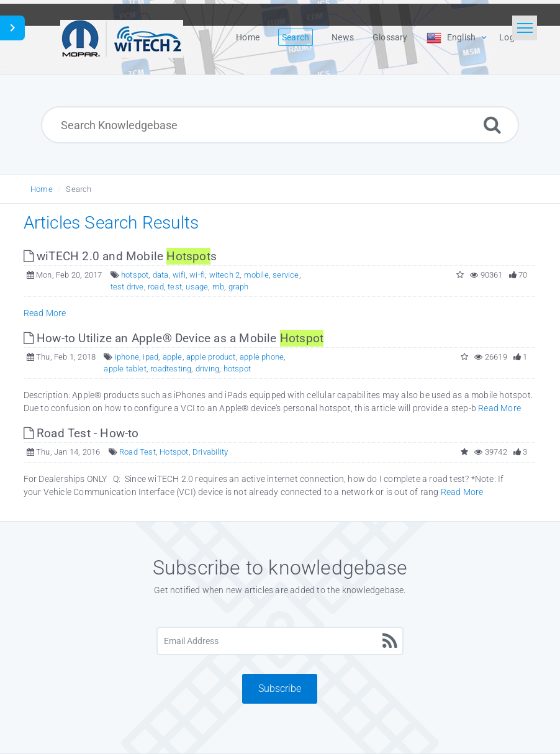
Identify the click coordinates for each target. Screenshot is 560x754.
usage (197, 287)
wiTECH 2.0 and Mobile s (120, 256)
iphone (127, 357)
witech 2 (225, 275)
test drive (127, 287)
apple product (211, 357)
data (161, 275)
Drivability (210, 452)
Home (42, 189)
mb (218, 287)
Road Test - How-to (81, 433)
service (286, 275)
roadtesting (171, 369)
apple (173, 357)
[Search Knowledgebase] (280, 125)
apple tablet (125, 369)
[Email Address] (280, 641)
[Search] (492, 125)
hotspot (135, 275)
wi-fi (197, 275)
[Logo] (122, 37)
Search (79, 189)
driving (207, 369)
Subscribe (280, 688)
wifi (179, 275)
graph (239, 287)
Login (510, 37)
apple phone (262, 357)
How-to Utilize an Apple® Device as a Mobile (174, 338)
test (175, 287)
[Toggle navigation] (525, 28)
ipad (151, 357)
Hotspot (174, 452)
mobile (256, 275)
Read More (45, 313)
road (156, 287)
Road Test (138, 452)
